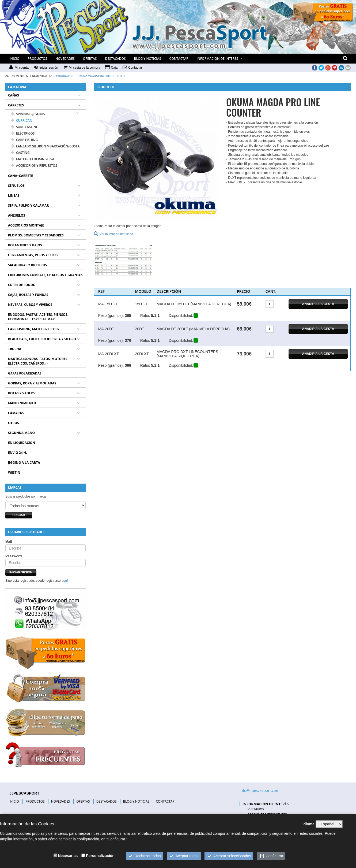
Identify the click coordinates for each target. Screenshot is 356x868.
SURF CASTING (24, 127)
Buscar (19, 515)
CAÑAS (14, 95)
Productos (65, 76)
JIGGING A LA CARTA (24, 463)
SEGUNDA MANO (21, 433)
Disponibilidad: (181, 316)
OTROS (14, 423)
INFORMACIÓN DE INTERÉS (217, 59)
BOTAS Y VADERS (21, 393)
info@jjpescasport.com (260, 790)
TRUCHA (15, 349)
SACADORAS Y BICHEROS (27, 265)
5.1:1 (155, 316)
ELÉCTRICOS (23, 133)
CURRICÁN (21, 120)
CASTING (20, 153)
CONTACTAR (179, 59)
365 (128, 316)
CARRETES (16, 105)
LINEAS (14, 196)
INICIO (14, 59)
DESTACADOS (115, 59)
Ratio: (145, 316)
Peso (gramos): (111, 316)
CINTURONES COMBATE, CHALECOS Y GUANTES (45, 275)
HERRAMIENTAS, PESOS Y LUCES (33, 255)
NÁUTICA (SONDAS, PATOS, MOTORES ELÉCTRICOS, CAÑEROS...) (38, 361)
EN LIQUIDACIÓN (22, 443)
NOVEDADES (65, 59)
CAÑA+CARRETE (20, 176)
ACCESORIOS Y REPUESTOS (34, 166)
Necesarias (68, 856)
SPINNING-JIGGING (28, 114)
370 (128, 340)
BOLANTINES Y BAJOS (25, 245)
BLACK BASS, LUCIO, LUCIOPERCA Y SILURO (42, 339)
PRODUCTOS (37, 59)
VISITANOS (256, 809)
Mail (9, 542)
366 (128, 365)
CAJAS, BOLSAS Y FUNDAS (28, 295)
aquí (65, 581)
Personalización (100, 856)
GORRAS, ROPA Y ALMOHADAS (32, 383)
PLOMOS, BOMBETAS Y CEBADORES (36, 235)
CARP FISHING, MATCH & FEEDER (34, 329)
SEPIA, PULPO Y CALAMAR (28, 205)
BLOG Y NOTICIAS (148, 59)
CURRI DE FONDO (22, 285)
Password (14, 556)
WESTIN (14, 472)
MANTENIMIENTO (22, 403)
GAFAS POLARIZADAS (25, 373)
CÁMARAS (16, 413)
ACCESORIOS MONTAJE (26, 225)
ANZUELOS (17, 215)
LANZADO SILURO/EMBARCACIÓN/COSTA (45, 146)
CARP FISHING (24, 140)
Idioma (308, 824)
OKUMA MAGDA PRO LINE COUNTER (101, 76)
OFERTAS (90, 59)
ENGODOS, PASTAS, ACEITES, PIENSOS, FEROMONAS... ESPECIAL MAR (38, 317)
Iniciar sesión (21, 572)
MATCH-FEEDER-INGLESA (33, 159)
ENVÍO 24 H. (17, 453)
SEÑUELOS (16, 186)
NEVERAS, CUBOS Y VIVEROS (30, 305)
